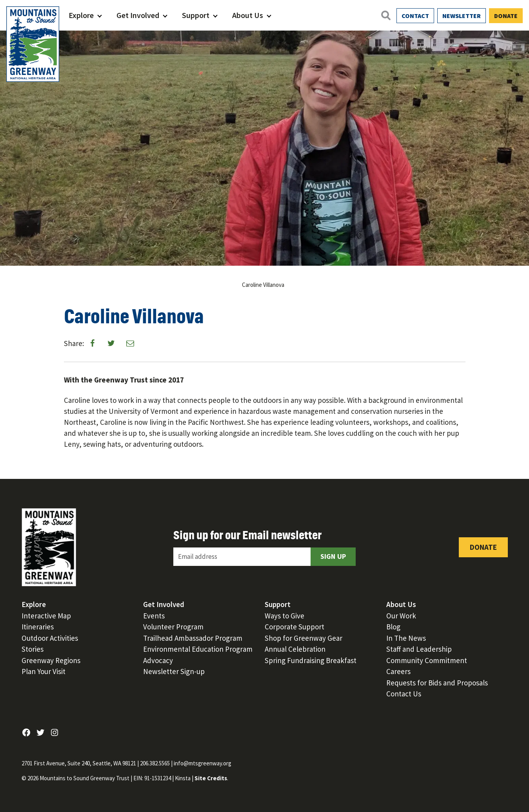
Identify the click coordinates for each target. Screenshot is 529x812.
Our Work (401, 616)
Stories (33, 649)
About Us (248, 15)
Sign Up (333, 556)
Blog (393, 627)
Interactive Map (46, 616)
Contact (415, 16)
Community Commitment (427, 660)
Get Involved (138, 15)
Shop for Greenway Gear (304, 638)
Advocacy (158, 660)
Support (196, 15)
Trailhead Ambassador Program (193, 638)
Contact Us (404, 694)
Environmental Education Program (198, 649)
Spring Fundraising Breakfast (311, 660)
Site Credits (211, 778)
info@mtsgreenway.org (203, 763)
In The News (406, 638)
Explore (81, 15)
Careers (398, 671)
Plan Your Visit (44, 671)
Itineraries (38, 627)
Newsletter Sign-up (174, 671)
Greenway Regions (51, 660)
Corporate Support (294, 627)
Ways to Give (284, 616)
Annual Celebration (295, 649)
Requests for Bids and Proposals (437, 683)
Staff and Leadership (419, 649)
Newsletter (462, 16)
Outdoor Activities (50, 638)
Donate (506, 16)
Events (154, 616)
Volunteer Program (173, 627)
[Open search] (385, 15)
